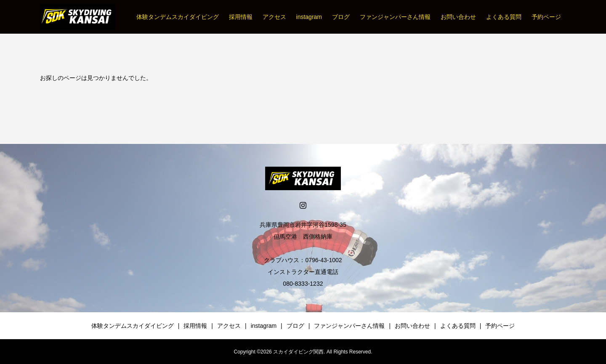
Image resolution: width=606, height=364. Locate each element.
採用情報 (241, 17)
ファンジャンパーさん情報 (395, 17)
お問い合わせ (458, 17)
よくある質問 (504, 17)
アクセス (274, 17)
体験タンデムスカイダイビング (178, 17)
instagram (309, 17)
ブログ (341, 17)
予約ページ (546, 17)
